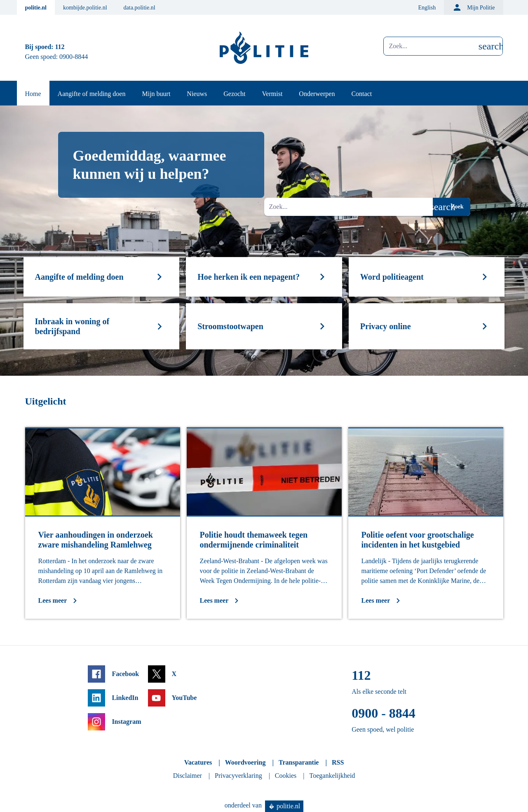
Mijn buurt (156, 94)
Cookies (286, 776)
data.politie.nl (140, 8)
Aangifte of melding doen (92, 94)
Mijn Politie (473, 7)
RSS (338, 762)
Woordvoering (245, 762)
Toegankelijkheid (332, 776)
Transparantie (299, 762)
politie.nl (36, 8)
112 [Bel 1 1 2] (60, 47)
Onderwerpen (317, 94)
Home (33, 94)
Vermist (272, 94)
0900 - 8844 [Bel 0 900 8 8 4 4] (384, 713)
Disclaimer (188, 776)
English (427, 8)
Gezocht (234, 94)
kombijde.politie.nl (85, 8)
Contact (361, 94)
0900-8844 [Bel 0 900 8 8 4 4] (74, 57)
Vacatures (198, 762)
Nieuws (197, 94)
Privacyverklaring (238, 776)
